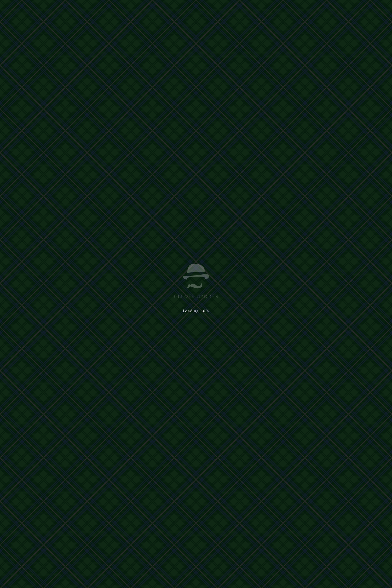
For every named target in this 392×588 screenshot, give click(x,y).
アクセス (247, 10)
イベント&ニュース (277, 10)
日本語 (308, 10)
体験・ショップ (196, 10)
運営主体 (90, 531)
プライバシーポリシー (113, 531)
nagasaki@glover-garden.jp (248, 547)
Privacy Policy (150, 562)
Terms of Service (177, 562)
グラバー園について (159, 10)
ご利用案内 (224, 10)
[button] (369, 10)
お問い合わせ (129, 153)
